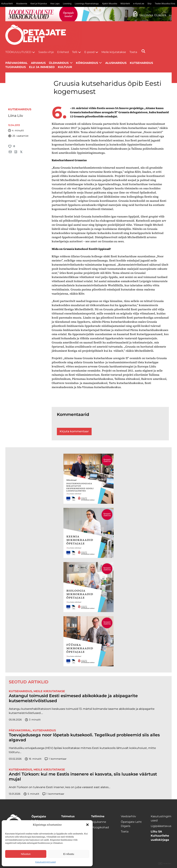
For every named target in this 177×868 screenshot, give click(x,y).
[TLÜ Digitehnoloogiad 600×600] (88, 479)
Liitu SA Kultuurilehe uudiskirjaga (160, 836)
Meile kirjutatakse (114, 52)
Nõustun (26, 854)
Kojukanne (99, 822)
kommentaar (56, 759)
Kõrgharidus (87, 63)
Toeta (133, 52)
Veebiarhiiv (128, 816)
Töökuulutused (18, 52)
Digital (165, 864)
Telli (75, 52)
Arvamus (38, 63)
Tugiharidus (16, 67)
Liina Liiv (16, 116)
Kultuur (65, 67)
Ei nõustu (69, 854)
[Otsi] (143, 51)
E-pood (89, 52)
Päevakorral (17, 63)
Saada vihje (46, 52)
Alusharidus (116, 63)
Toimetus (68, 816)
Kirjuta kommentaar (74, 431)
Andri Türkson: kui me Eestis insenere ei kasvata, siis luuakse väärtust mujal (83, 777)
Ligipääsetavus (161, 826)
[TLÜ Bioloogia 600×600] (88, 587)
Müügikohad (100, 827)
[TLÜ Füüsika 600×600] (88, 641)
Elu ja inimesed (42, 67)
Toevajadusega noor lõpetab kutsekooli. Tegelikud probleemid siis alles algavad (84, 737)
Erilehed (63, 52)
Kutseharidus (141, 63)
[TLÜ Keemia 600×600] (88, 533)
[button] (87, 825)
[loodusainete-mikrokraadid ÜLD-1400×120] (89, 14)
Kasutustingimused (45, 862)
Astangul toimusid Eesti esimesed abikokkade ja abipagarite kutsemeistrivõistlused (73, 698)
